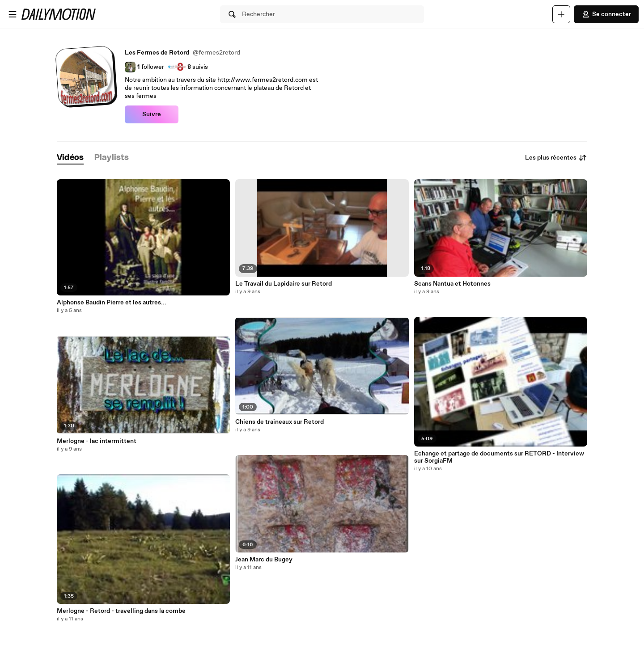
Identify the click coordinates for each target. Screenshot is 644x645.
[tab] (70, 158)
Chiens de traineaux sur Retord (280, 422)
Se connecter (606, 14)
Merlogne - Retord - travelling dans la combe (121, 611)
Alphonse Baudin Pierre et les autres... (112, 303)
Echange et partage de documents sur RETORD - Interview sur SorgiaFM (499, 457)
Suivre (152, 114)
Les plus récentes (556, 158)
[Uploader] (561, 14)
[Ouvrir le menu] (13, 14)
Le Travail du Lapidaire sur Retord (284, 284)
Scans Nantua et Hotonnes (452, 284)
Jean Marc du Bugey (264, 560)
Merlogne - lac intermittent (97, 441)
